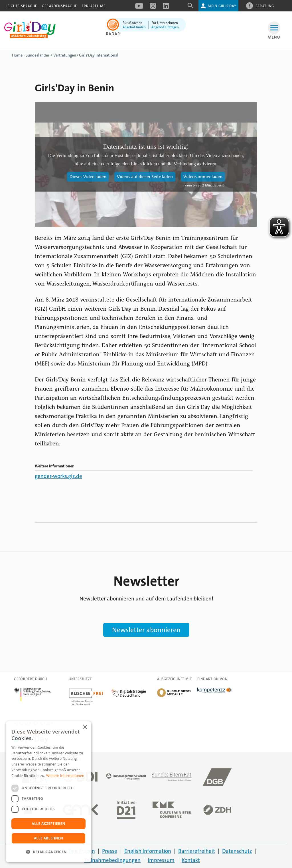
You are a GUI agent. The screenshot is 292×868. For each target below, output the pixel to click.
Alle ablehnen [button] (48, 838)
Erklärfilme (94, 6)
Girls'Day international (99, 55)
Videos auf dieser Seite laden (145, 177)
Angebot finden (134, 27)
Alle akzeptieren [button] (48, 824)
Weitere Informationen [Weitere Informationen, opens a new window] (65, 776)
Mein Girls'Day (222, 6)
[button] (48, 852)
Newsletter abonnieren (146, 630)
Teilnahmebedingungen (112, 860)
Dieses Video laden (88, 177)
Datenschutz (237, 851)
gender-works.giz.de (58, 476)
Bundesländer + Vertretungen (51, 55)
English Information (148, 851)
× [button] (85, 727)
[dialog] (48, 792)
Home (17, 55)
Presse (110, 851)
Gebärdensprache (59, 6)
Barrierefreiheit (197, 851)
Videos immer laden (203, 177)
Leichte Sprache (21, 6)
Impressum (161, 860)
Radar (113, 34)
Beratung (265, 6)
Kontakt (191, 860)
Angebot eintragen (165, 27)
